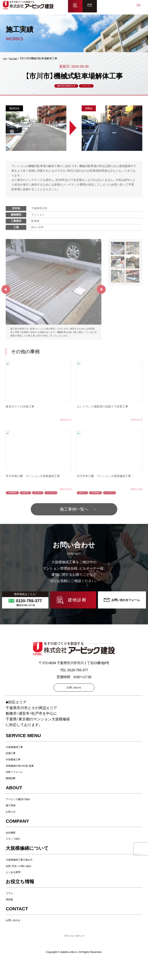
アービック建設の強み (23, 816)
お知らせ (13, 828)
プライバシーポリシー (74, 952)
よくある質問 (16, 889)
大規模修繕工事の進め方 (25, 877)
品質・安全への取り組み (24, 883)
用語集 (11, 916)
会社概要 (13, 849)
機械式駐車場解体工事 (63, 88)
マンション (92, 88)
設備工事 (13, 770)
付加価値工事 (16, 776)
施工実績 (13, 822)
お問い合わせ (16, 937)
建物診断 (13, 795)
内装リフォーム (18, 789)
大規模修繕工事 (18, 764)
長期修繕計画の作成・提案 (26, 782)
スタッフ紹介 (16, 856)
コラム (11, 910)
